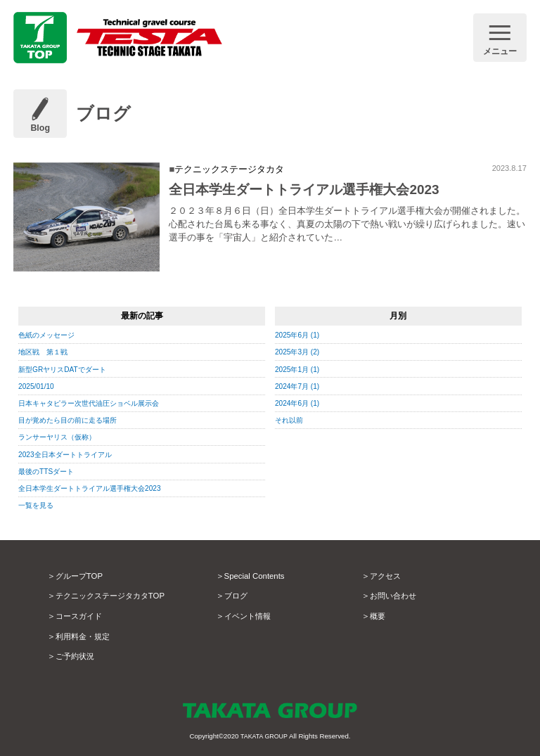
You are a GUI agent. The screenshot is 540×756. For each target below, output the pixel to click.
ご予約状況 (77, 656)
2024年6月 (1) (299, 403)
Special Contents (257, 576)
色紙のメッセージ (49, 335)
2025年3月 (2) (299, 352)
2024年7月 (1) (299, 386)
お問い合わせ (395, 596)
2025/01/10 (38, 386)
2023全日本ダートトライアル (70, 454)
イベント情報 (250, 616)
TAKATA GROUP (264, 736)
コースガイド (81, 616)
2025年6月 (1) (299, 335)
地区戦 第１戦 (45, 352)
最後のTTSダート (49, 471)
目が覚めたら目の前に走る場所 (72, 420)
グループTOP (81, 576)
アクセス (387, 576)
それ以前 (290, 420)
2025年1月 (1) (299, 369)
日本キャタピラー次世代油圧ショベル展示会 (96, 403)
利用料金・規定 (85, 636)
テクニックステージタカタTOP (115, 596)
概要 (378, 616)
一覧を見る (38, 505)
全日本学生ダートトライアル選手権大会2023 (97, 488)
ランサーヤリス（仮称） (61, 437)
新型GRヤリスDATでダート (66, 369)
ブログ (237, 596)
